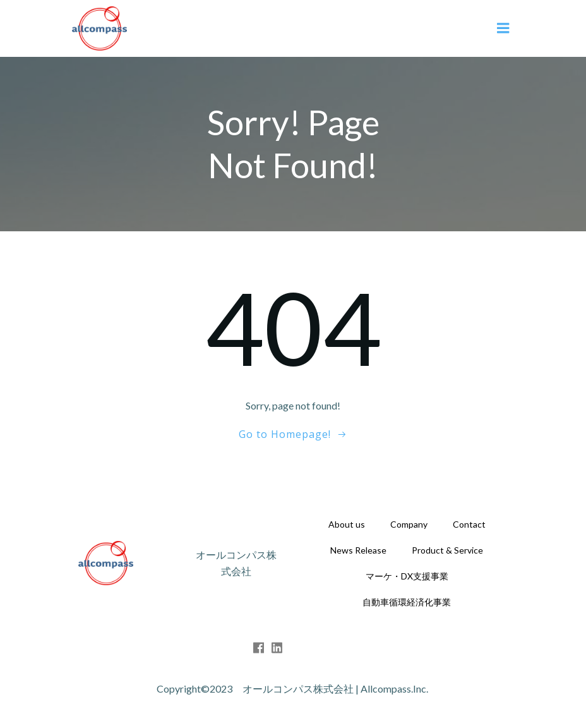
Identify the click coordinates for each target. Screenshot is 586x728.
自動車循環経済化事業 (407, 602)
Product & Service (447, 550)
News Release (358, 550)
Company (409, 524)
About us (347, 524)
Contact (469, 524)
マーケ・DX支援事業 (407, 576)
